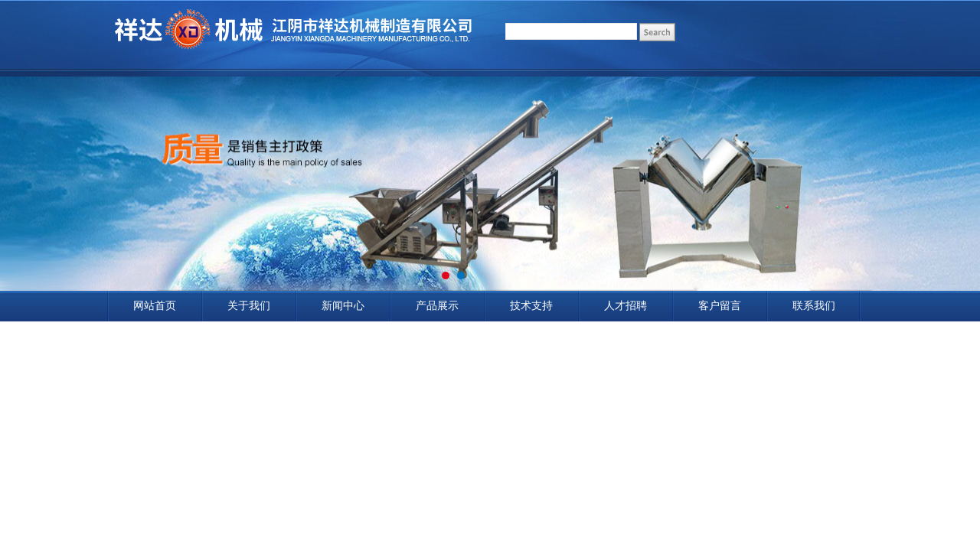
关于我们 (249, 306)
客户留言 (720, 306)
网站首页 (155, 306)
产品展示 (437, 306)
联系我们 (814, 306)
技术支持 (531, 306)
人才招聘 (626, 306)
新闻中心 (343, 306)
